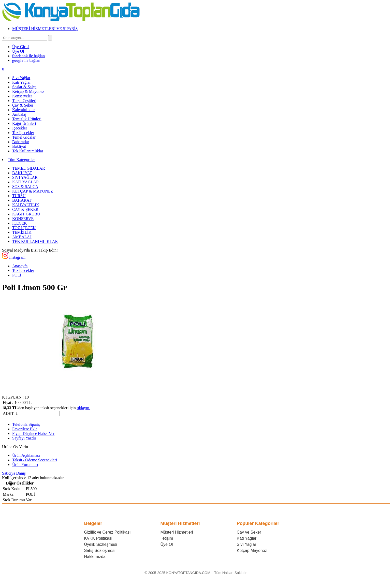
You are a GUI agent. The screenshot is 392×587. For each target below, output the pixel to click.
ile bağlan (28, 56)
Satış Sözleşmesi (100, 551)
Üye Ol (167, 544)
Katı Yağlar (247, 538)
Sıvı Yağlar (247, 544)
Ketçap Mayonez (252, 551)
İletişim (167, 538)
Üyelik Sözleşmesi (101, 544)
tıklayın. (84, 408)
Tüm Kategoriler (21, 160)
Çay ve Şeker (249, 532)
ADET (8, 413)
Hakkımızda (95, 557)
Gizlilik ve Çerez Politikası (107, 532)
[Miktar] (37, 414)
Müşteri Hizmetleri (177, 532)
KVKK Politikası (98, 538)
